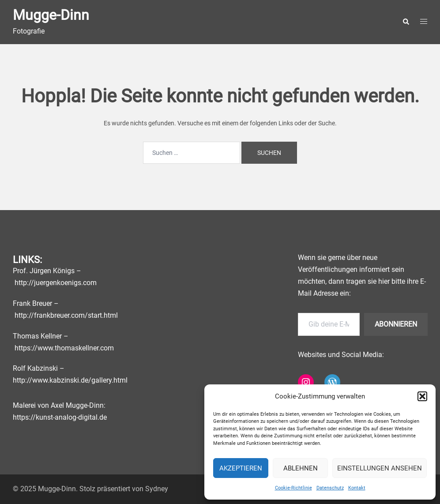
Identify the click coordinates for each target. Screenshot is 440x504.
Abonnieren (396, 324)
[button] (422, 396)
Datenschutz (330, 488)
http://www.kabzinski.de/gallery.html (70, 380)
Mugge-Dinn (51, 15)
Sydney (157, 489)
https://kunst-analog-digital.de (60, 417)
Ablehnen (301, 468)
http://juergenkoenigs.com (56, 283)
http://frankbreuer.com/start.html (66, 315)
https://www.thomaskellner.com (64, 348)
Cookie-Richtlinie (293, 488)
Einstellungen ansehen (380, 468)
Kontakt (357, 488)
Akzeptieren (241, 468)
